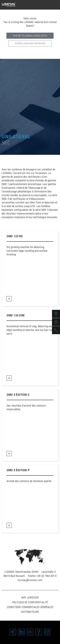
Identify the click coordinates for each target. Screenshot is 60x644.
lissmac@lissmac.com (30, 580)
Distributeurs (30, 612)
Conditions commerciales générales (30, 607)
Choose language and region (30, 43)
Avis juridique (30, 597)
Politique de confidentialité (30, 602)
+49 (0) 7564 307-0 (46, 576)
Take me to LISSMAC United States (30, 36)
